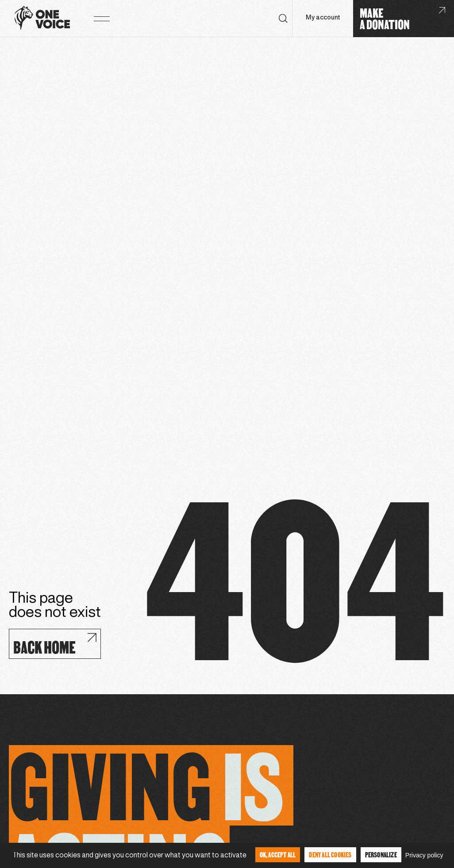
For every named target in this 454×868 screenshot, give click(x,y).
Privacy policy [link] (424, 855)
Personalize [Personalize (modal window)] (381, 855)
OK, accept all (278, 855)
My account (323, 18)
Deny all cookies (330, 855)
